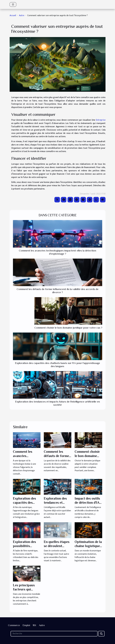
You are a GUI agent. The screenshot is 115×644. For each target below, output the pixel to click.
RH (34, 625)
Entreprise (101, 120)
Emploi (26, 625)
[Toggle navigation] (13, 4)
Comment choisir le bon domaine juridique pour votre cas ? (68, 328)
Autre (22, 15)
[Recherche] (54, 634)
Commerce (14, 625)
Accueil (13, 15)
